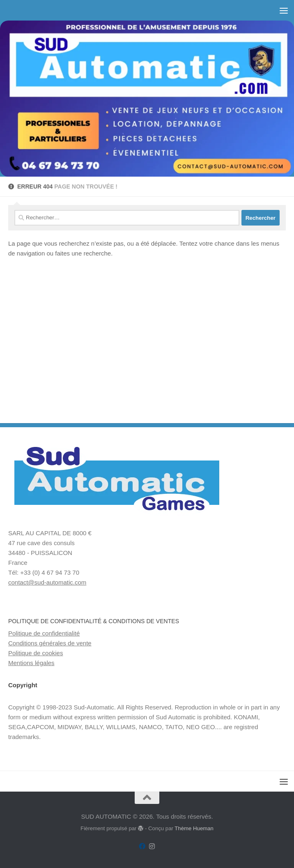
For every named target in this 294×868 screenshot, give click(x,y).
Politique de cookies (36, 653)
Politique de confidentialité (44, 633)
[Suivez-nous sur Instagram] (152, 846)
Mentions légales (31, 663)
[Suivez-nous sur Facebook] (142, 846)
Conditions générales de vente (50, 643)
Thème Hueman (194, 828)
